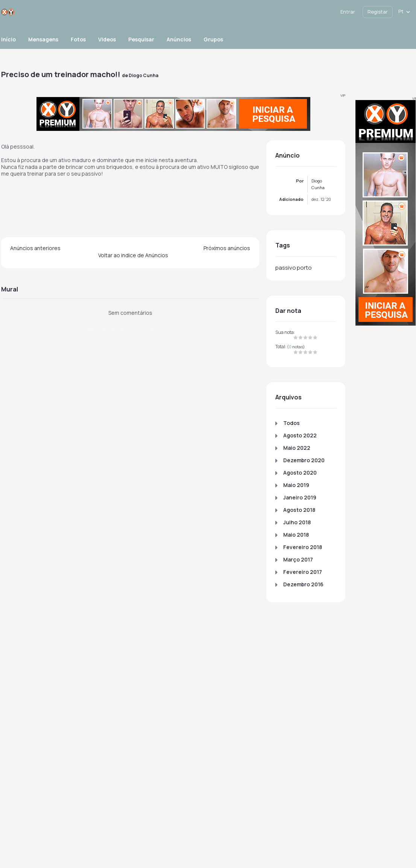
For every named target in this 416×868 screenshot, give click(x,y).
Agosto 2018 (299, 510)
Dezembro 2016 (303, 584)
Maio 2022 (297, 448)
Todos (292, 423)
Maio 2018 (296, 535)
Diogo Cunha (143, 75)
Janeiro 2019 (300, 497)
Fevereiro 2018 (303, 547)
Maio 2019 (296, 485)
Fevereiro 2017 (303, 572)
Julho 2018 (297, 522)
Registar (378, 12)
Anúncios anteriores (35, 248)
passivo (286, 268)
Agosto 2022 (300, 435)
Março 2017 (298, 559)
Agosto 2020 (300, 473)
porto (304, 268)
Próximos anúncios (227, 248)
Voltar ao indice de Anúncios (133, 255)
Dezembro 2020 (304, 460)
